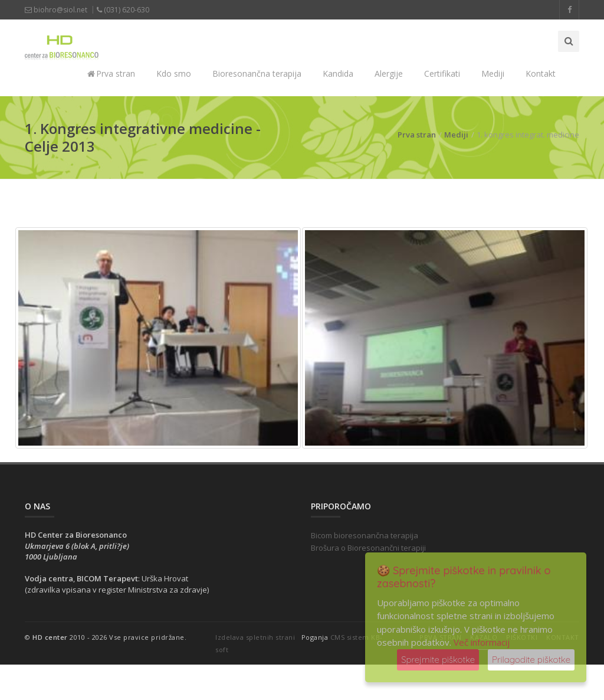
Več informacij (482, 642)
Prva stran (111, 73)
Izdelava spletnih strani (255, 637)
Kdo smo (174, 73)
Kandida (338, 73)
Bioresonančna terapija (257, 73)
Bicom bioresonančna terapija (365, 535)
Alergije (389, 73)
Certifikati (442, 73)
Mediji (493, 73)
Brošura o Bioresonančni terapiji (368, 548)
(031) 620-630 (123, 10)
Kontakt (541, 73)
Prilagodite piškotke (531, 660)
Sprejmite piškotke (438, 660)
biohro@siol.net (56, 10)
